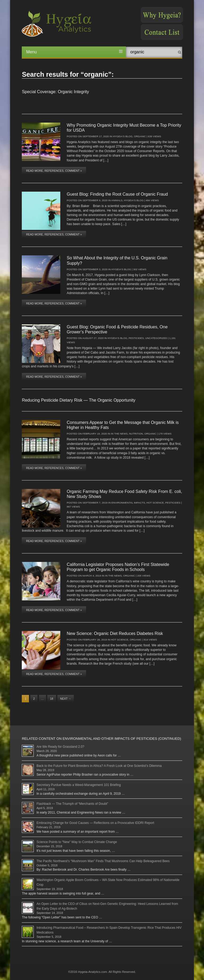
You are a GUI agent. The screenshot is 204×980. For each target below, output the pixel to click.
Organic (140, 136)
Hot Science (155, 503)
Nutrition (136, 434)
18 (52, 699)
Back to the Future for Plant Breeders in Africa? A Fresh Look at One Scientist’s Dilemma (99, 766)
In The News (119, 434)
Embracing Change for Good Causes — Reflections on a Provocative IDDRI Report (95, 823)
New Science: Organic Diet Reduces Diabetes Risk (115, 633)
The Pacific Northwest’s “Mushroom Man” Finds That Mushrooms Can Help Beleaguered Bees (103, 861)
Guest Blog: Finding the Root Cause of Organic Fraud (117, 194)
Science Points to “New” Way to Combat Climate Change (77, 842)
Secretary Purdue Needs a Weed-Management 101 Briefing (78, 785)
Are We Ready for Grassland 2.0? (60, 747)
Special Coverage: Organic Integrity (55, 92)
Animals (117, 200)
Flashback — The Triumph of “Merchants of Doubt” (72, 804)
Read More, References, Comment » (54, 171)
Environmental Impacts (128, 503)
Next (65, 699)
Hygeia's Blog (123, 136)
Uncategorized (156, 338)
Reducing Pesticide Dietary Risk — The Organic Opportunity (78, 400)
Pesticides (136, 338)
